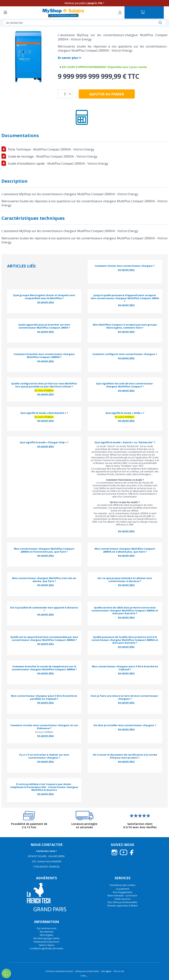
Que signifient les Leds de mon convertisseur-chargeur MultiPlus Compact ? (125, 385)
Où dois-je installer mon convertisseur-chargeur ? (125, 725)
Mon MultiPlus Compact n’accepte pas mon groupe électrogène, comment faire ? (125, 326)
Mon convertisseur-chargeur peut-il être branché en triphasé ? (125, 668)
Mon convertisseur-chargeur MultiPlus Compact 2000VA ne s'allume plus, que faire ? (125, 550)
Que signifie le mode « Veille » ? (125, 413)
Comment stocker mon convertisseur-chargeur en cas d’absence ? (44, 727)
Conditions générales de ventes (46, 948)
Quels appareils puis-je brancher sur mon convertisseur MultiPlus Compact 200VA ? (44, 326)
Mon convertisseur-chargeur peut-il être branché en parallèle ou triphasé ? (44, 697)
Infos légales (46, 935)
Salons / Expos (46, 945)
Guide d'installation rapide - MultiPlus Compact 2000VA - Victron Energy (58, 164)
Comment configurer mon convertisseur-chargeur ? (125, 354)
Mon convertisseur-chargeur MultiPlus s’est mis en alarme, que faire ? (44, 580)
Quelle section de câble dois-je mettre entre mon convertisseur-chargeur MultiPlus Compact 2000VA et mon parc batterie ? (125, 611)
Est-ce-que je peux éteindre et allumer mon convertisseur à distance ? (125, 580)
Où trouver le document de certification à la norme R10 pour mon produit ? (125, 756)
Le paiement (122, 889)
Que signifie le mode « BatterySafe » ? (44, 413)
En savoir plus (70, 58)
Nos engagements (123, 892)
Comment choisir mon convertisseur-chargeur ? (125, 266)
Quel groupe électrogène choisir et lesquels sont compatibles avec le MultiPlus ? (44, 297)
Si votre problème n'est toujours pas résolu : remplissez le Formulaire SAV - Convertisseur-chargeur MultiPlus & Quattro (44, 787)
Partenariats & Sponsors (47, 942)
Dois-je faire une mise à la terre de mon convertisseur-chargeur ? (125, 697)
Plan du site (119, 971)
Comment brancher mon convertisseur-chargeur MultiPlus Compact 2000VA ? (44, 356)
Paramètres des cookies (123, 885)
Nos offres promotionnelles (122, 902)
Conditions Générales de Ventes (59, 971)
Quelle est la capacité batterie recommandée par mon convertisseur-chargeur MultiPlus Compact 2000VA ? (44, 639)
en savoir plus (126, 270)
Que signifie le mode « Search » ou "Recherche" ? (125, 443)
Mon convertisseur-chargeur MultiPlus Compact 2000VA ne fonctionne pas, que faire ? (44, 550)
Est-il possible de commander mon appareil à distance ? (44, 609)
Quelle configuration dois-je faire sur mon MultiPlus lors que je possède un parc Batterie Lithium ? (44, 385)
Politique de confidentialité (87, 971)
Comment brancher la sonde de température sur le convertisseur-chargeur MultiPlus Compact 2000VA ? (44, 668)
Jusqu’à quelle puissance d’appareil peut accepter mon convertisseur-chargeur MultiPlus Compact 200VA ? (125, 298)
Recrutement (47, 932)
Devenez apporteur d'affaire (122, 906)
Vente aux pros (123, 899)
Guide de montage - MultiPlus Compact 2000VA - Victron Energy (53, 156)
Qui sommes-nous (47, 928)
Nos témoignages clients (46, 938)
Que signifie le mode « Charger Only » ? (44, 443)
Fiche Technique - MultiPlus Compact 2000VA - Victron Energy (51, 149)
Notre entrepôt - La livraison (122, 896)
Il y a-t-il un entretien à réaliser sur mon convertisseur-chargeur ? (44, 756)
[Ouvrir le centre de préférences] (6, 973)
